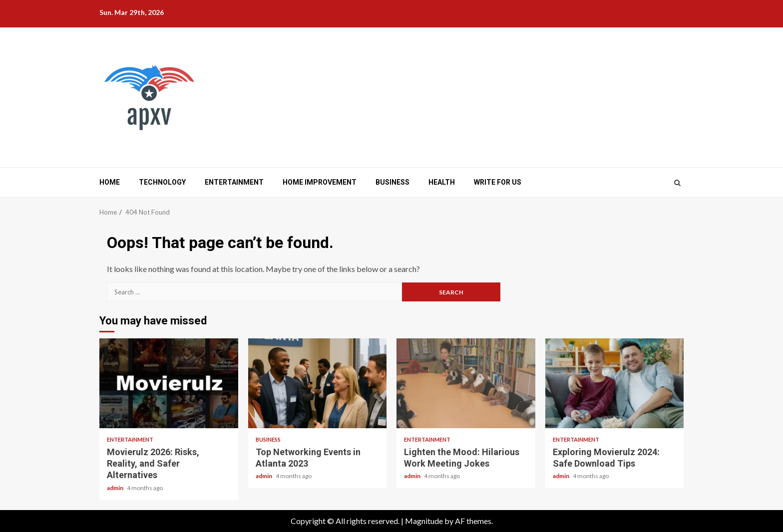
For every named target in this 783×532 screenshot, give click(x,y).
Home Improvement (320, 182)
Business (392, 182)
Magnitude (424, 521)
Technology (162, 182)
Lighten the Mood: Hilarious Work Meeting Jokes (466, 383)
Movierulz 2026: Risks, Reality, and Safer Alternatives (169, 383)
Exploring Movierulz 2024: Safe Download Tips (615, 383)
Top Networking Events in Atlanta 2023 (318, 383)
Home (110, 182)
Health (442, 182)
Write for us (498, 182)
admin (116, 488)
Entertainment (234, 182)
